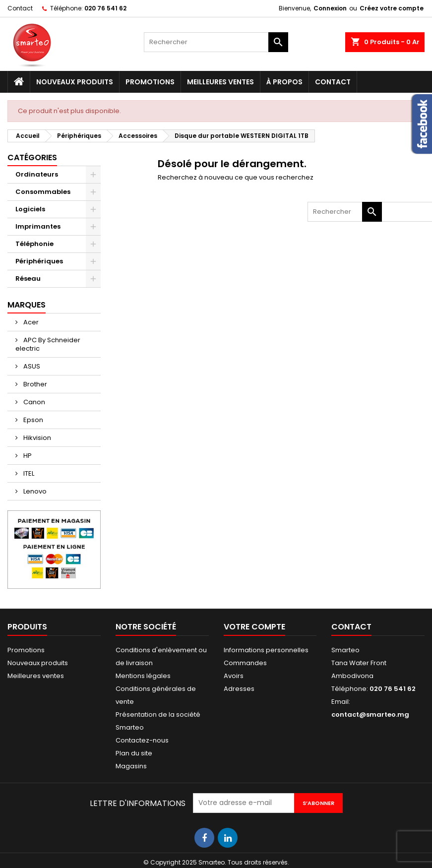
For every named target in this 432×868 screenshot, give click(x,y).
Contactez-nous (142, 740)
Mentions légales (143, 676)
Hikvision (36, 438)
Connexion (330, 8)
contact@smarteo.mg (370, 714)
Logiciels (30, 209)
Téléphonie (34, 244)
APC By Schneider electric (48, 344)
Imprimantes (38, 226)
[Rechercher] (216, 42)
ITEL (28, 473)
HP (27, 456)
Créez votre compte (392, 8)
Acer (30, 322)
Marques (27, 305)
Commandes (245, 663)
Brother (34, 384)
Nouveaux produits (75, 82)
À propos (284, 82)
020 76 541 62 (105, 8)
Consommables (43, 192)
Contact (20, 8)
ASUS (31, 366)
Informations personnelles (266, 650)
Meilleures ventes (220, 82)
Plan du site (134, 753)
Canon (33, 402)
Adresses (239, 689)
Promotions (150, 82)
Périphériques (39, 261)
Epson (32, 420)
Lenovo (34, 491)
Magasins (131, 766)
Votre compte (254, 627)
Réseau (28, 279)
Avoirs (234, 676)
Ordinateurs (37, 174)
